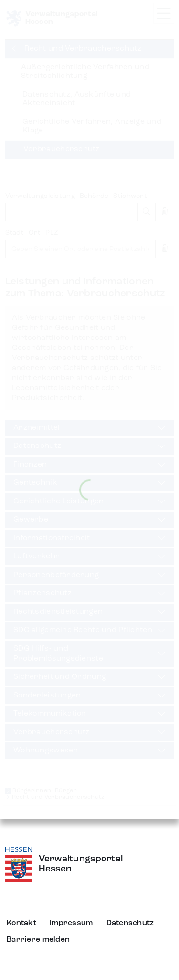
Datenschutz (130, 923)
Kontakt (21, 923)
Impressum (71, 923)
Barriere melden (38, 940)
